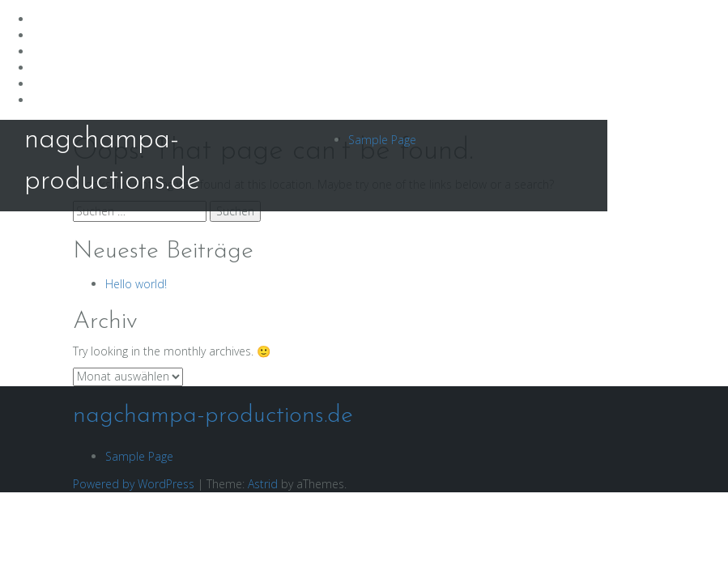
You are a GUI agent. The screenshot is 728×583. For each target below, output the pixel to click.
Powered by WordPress (134, 484)
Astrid (263, 484)
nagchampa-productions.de (213, 416)
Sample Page (382, 140)
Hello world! (136, 284)
